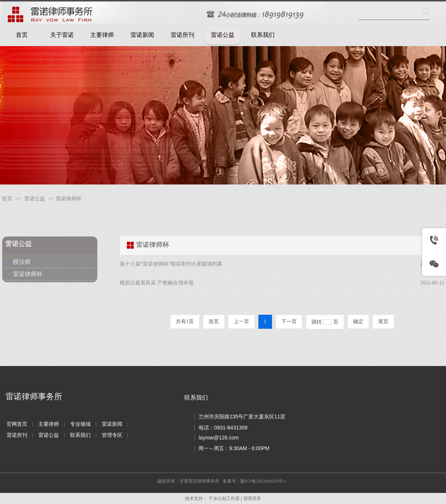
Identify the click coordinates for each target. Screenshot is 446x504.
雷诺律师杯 (69, 199)
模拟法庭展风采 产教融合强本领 (157, 283)
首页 (7, 199)
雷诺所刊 (17, 435)
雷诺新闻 (112, 424)
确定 (358, 322)
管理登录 (252, 498)
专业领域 (80, 424)
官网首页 (17, 424)
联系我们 (80, 435)
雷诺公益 (35, 199)
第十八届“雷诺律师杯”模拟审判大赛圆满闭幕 (171, 264)
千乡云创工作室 (224, 498)
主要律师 (49, 424)
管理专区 (112, 435)
